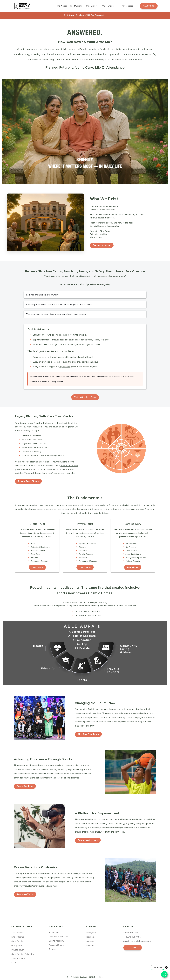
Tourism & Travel (25, 894)
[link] (62, 6)
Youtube (90, 941)
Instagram (91, 933)
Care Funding (108, 6)
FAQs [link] (14, 963)
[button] (13, 131)
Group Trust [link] (17, 946)
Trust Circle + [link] (18, 958)
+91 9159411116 (131, 933)
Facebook (91, 937)
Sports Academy (25, 786)
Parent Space (127, 6)
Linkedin (90, 946)
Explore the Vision (102, 245)
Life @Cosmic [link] (18, 937)
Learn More (37, 567)
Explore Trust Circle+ (28, 481)
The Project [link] (17, 933)
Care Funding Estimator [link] (23, 954)
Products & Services (88, 840)
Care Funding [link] (18, 941)
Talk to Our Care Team (85, 397)
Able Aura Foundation (88, 734)
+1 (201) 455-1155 (132, 937)
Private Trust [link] (18, 950)
